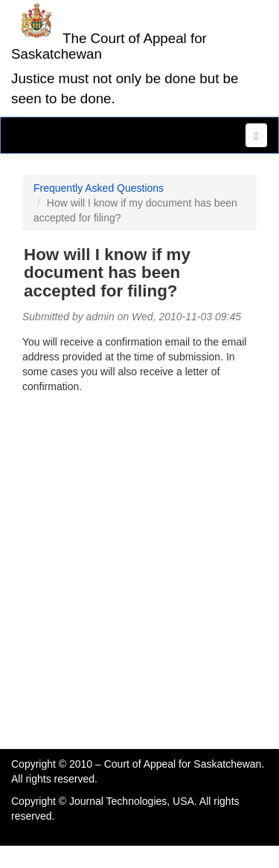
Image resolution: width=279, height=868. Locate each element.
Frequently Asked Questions (99, 188)
